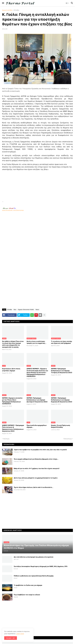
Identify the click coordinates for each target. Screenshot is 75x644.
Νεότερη (6, 439)
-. (9, 208)
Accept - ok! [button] (11, 638)
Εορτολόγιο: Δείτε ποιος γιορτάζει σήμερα (11, 370)
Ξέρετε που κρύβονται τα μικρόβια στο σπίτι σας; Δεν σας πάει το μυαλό (40, 450)
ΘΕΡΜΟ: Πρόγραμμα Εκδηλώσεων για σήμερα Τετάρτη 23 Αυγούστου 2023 (62, 370)
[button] (3, 3)
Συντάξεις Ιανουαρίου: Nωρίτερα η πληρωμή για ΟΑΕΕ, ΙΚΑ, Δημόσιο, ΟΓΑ (41, 566)
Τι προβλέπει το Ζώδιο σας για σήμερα (28, 585)
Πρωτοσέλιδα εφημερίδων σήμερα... (37, 426)
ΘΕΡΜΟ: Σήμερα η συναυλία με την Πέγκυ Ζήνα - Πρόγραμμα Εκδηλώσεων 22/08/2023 (12, 401)
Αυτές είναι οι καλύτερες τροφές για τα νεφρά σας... (36, 342)
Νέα (15, 310)
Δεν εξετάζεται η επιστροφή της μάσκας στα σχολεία (34, 557)
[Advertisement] (37, 185)
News (37, 310)
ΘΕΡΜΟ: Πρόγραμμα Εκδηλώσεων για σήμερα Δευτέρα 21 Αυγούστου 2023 (37, 400)
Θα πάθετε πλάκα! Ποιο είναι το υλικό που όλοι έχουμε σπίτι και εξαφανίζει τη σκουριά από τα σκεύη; (13, 344)
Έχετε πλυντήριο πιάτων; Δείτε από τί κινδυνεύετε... (34, 487)
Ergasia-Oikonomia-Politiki (26, 310)
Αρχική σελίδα (7, 10)
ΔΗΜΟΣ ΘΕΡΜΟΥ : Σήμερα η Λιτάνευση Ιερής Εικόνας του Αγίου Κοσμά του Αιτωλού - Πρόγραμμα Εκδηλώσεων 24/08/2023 (37, 372)
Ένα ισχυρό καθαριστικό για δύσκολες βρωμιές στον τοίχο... (36, 459)
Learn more (20, 634)
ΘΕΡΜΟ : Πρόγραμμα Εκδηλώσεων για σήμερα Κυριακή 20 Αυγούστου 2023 (62, 400)
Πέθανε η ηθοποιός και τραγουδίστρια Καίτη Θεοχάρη (34, 576)
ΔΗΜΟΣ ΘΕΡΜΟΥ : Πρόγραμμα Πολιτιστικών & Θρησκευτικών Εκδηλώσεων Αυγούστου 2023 (13, 428)
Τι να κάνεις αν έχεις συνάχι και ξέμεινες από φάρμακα (62, 342)
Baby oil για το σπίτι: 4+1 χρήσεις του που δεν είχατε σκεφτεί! (37, 468)
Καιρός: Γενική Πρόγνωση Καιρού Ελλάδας (61, 426)
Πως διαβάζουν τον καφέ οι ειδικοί (27, 595)
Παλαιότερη (68, 439)
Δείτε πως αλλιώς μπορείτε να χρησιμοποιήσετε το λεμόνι (36, 478)
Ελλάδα (16, 10)
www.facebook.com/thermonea (37, 236)
